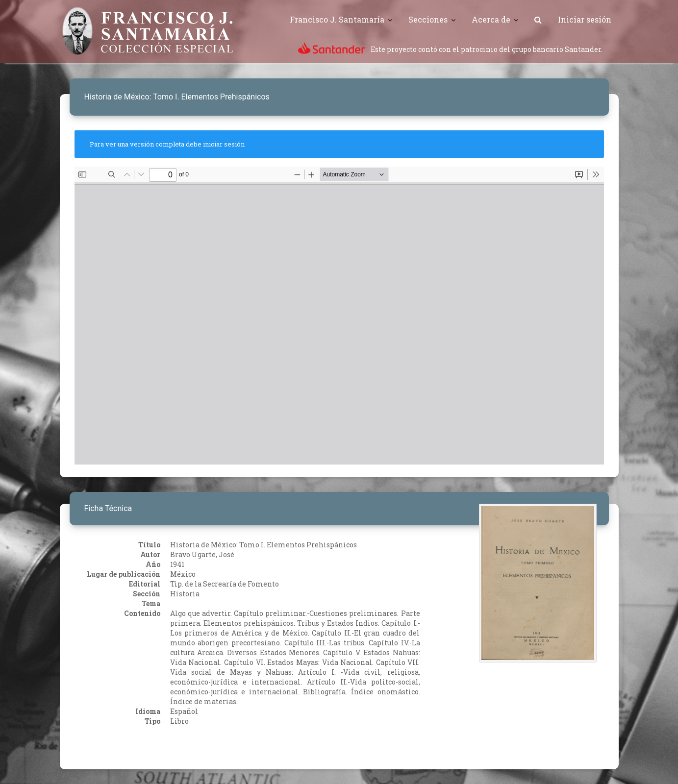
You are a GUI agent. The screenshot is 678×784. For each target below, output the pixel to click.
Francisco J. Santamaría (337, 19)
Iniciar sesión (585, 19)
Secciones (428, 19)
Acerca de (491, 19)
